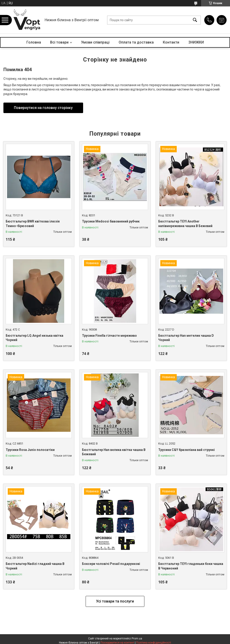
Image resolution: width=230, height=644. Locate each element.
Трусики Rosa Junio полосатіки (30, 450)
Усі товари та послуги (115, 601)
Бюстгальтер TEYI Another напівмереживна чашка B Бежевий (185, 224)
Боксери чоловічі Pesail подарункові (111, 564)
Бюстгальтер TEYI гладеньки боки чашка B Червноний (191, 566)
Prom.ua (137, 639)
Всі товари (59, 42)
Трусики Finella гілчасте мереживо (109, 336)
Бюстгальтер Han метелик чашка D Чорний (186, 338)
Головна (34, 42)
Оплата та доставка (136, 42)
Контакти (171, 42)
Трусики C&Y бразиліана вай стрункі (187, 450)
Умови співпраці (95, 42)
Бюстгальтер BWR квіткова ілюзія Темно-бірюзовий (33, 224)
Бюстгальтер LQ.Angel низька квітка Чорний (34, 338)
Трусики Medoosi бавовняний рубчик (111, 221)
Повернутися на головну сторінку (43, 108)
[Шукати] (195, 20)
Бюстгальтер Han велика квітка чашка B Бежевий (114, 452)
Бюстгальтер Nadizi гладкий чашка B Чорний (35, 566)
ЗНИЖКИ (196, 42)
